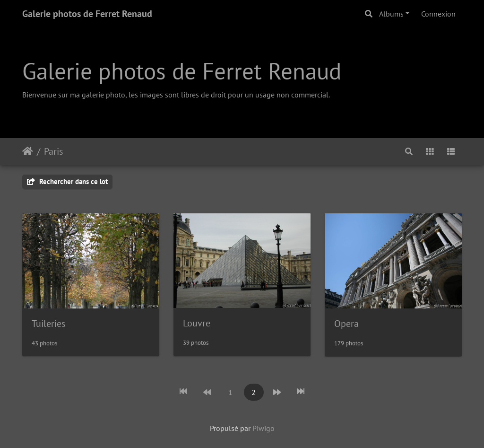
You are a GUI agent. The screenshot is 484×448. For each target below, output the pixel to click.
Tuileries (48, 324)
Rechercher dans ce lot (67, 181)
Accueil (28, 151)
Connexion (438, 14)
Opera (346, 324)
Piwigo (264, 428)
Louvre (197, 323)
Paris (53, 151)
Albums (391, 14)
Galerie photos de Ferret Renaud (87, 14)
